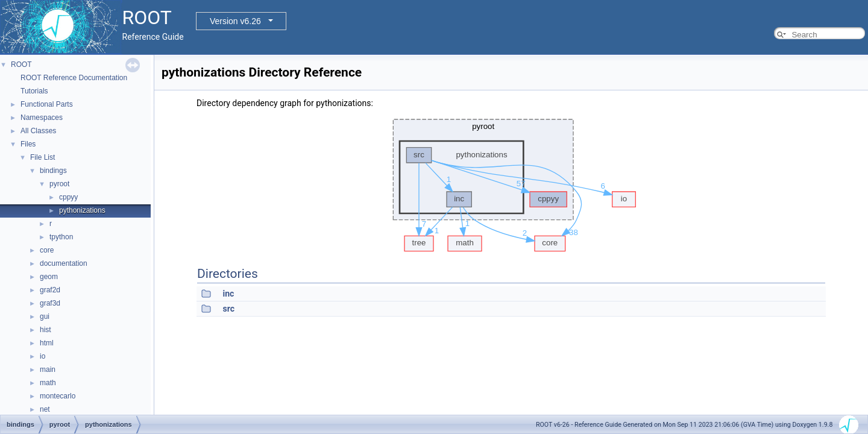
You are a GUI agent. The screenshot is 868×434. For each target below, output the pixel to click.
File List (42, 157)
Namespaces (42, 118)
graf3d (50, 303)
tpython (61, 237)
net (45, 409)
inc (228, 294)
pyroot (59, 184)
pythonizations (82, 210)
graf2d (50, 290)
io (42, 356)
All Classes (38, 131)
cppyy (68, 197)
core (47, 250)
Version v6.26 (235, 21)
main (48, 370)
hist (46, 330)
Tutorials (34, 91)
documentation (64, 263)
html (47, 343)
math (48, 383)
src (228, 309)
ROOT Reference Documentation (74, 78)
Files (28, 144)
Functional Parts (47, 104)
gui (45, 316)
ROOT (21, 64)
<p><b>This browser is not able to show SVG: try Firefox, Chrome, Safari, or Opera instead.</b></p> (511, 182)
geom (49, 277)
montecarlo (58, 396)
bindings (53, 171)
